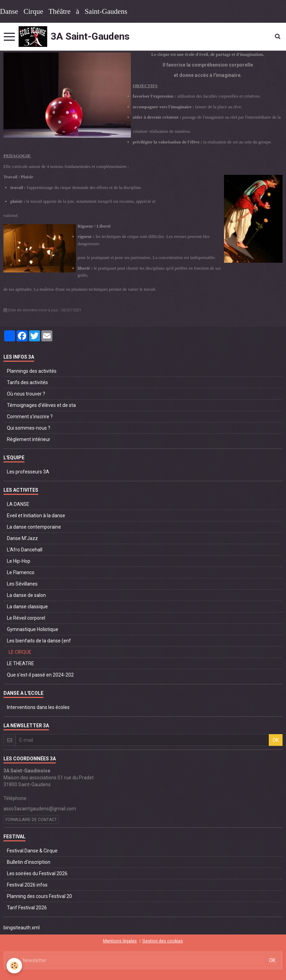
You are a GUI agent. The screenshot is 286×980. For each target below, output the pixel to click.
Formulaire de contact (31, 820)
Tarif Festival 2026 (27, 908)
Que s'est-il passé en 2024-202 (40, 675)
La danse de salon (26, 595)
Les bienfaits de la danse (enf (39, 641)
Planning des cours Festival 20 (39, 896)
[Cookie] (15, 966)
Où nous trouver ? (26, 394)
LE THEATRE (21, 663)
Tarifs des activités (27, 382)
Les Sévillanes (22, 584)
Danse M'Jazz (22, 538)
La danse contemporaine (34, 527)
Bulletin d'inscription (29, 862)
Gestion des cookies (163, 941)
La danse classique (27, 607)
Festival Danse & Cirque (32, 851)
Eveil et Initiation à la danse (36, 516)
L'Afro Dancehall (25, 550)
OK (276, 740)
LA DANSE (18, 504)
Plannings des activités (32, 371)
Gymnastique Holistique (33, 629)
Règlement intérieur (29, 439)
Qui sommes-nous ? (29, 428)
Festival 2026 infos (27, 885)
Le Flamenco (21, 572)
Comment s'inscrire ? (30, 417)
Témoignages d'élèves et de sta (41, 405)
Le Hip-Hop (19, 561)
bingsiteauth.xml (22, 928)
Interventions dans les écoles (38, 707)
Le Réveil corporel (26, 618)
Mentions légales (120, 941)
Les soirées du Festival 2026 (37, 873)
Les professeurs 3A (28, 472)
